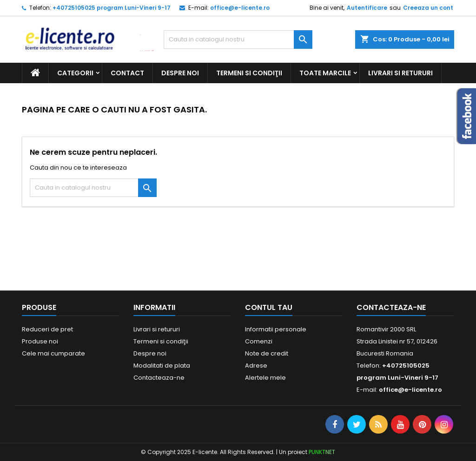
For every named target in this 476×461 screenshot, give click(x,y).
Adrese (256, 366)
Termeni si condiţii (249, 73)
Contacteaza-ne (159, 378)
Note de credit (267, 353)
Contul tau (269, 307)
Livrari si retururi (400, 73)
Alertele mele (265, 378)
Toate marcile (325, 73)
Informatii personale (276, 329)
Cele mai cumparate (53, 353)
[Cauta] (238, 40)
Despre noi (180, 73)
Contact (127, 73)
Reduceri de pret (47, 329)
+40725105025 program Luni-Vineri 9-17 (112, 8)
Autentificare (367, 8)
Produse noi (40, 341)
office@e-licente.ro (240, 8)
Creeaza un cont (428, 8)
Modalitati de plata (162, 366)
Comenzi (259, 341)
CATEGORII (75, 73)
